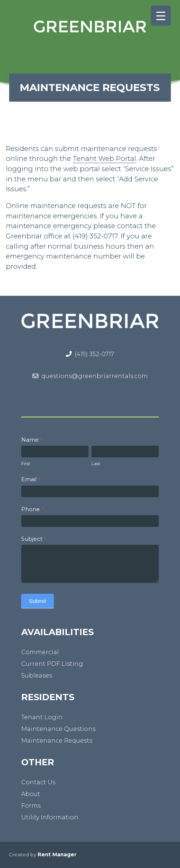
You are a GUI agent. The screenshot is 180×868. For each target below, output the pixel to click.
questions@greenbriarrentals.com (95, 376)
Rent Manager (57, 854)
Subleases (37, 675)
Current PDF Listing (52, 664)
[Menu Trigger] (161, 16)
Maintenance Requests (57, 741)
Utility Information (50, 817)
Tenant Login (42, 717)
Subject (34, 539)
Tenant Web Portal (104, 158)
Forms (31, 806)
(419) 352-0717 (94, 354)
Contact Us (38, 782)
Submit (37, 601)
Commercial (40, 652)
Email (31, 479)
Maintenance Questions (58, 729)
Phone (33, 509)
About (31, 794)
